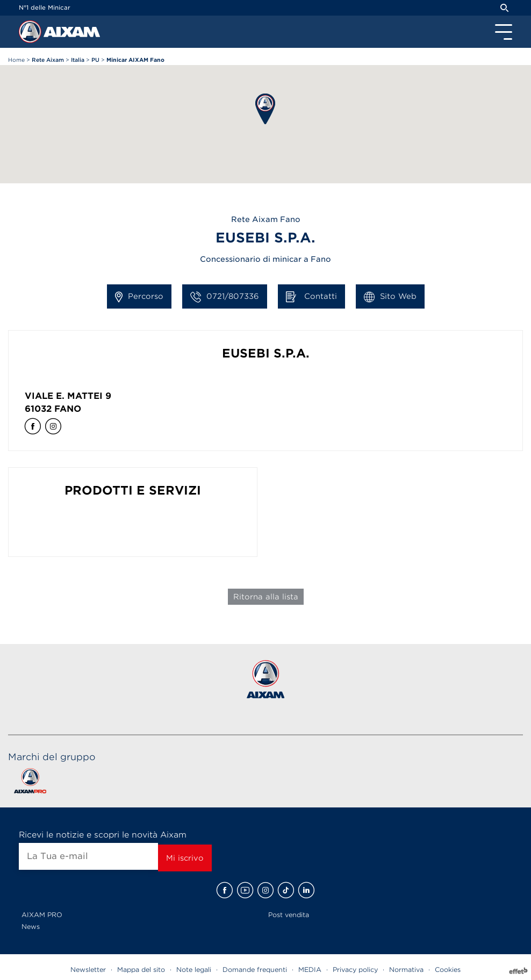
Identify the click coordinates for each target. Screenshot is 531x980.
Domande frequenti (255, 970)
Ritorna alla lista (266, 597)
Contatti (311, 297)
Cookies (448, 970)
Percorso (139, 297)
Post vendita (289, 915)
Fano (68, 409)
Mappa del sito (141, 970)
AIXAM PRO (42, 915)
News (31, 927)
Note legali (194, 970)
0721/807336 (225, 297)
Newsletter (88, 970)
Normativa (406, 970)
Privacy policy (355, 970)
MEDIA (310, 970)
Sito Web (390, 297)
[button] (265, 109)
